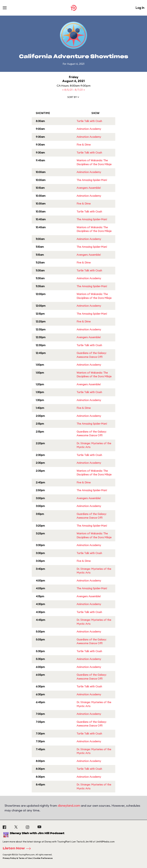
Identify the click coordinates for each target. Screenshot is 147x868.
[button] (73, 98)
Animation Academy (89, 129)
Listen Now (18, 849)
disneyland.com (69, 806)
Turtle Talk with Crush (89, 121)
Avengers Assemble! (89, 188)
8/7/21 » (80, 90)
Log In (140, 8)
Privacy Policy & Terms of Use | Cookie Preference (28, 858)
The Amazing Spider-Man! (92, 180)
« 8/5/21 (68, 90)
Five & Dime (84, 145)
